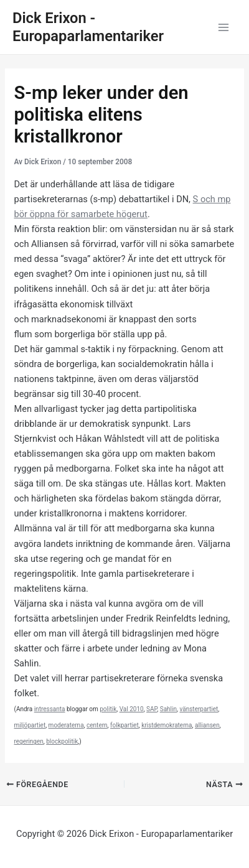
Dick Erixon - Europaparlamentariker (88, 27)
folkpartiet (125, 725)
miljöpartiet (30, 725)
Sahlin (168, 709)
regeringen (28, 741)
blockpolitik (62, 741)
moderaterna (66, 725)
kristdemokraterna (167, 725)
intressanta (50, 709)
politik (108, 709)
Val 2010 (132, 709)
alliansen (207, 725)
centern (97, 725)
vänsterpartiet (199, 709)
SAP (152, 709)
